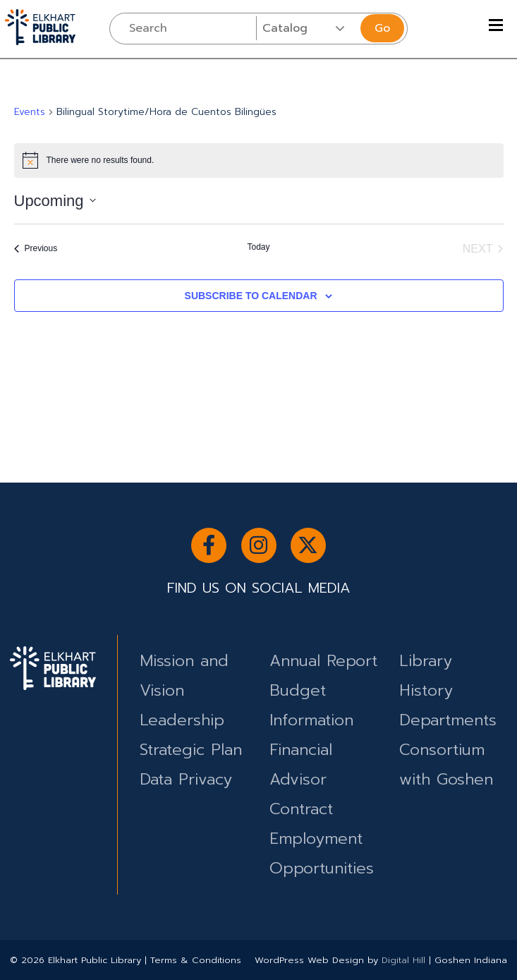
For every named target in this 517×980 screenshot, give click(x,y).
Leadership (182, 720)
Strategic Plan (191, 750)
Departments (448, 720)
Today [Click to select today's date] (258, 247)
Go (382, 28)
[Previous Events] (36, 249)
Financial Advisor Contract (301, 779)
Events (30, 112)
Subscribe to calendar (251, 296)
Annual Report (323, 661)
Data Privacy (186, 779)
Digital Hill (403, 960)
